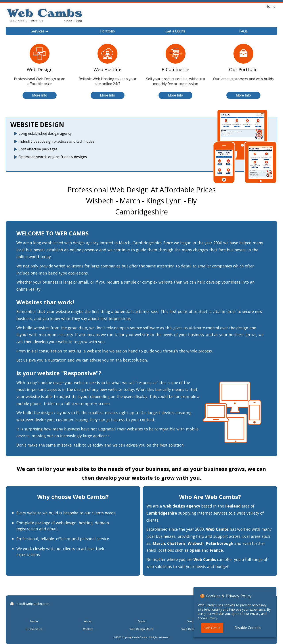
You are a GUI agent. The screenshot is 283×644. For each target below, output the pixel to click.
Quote (142, 621)
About (88, 621)
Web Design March (142, 629)
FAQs (243, 31)
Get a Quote (176, 31)
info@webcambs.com (33, 604)
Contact (88, 629)
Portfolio (108, 31)
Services (40, 31)
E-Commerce (34, 629)
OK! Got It (212, 628)
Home (271, 6)
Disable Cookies (248, 628)
